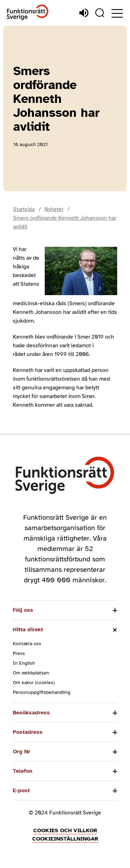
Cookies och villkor (65, 830)
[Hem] (28, 13)
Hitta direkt (28, 630)
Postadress (28, 732)
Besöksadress (31, 713)
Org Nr (21, 752)
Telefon (23, 771)
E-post (21, 790)
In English (24, 663)
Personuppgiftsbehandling (42, 692)
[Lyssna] (84, 13)
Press (19, 653)
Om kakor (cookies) (34, 683)
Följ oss (23, 610)
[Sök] (100, 13)
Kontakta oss (27, 644)
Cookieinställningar (65, 839)
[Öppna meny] (117, 13)
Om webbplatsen (31, 673)
